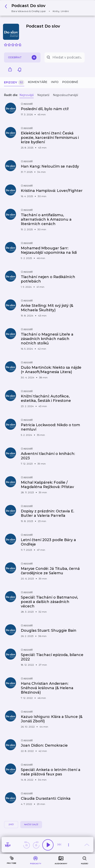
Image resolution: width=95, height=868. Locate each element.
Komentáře (38, 82)
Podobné (70, 82)
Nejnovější (27, 95)
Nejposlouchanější (65, 95)
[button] (38, 8)
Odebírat (22, 57)
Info (55, 82)
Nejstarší (43, 95)
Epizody (14, 82)
